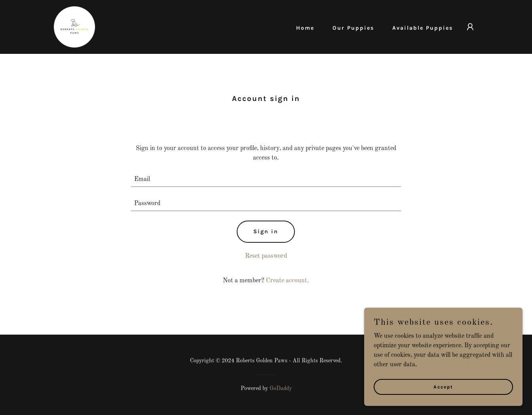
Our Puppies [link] (353, 28)
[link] (74, 27)
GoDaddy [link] (281, 388)
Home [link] (305, 28)
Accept (443, 398)
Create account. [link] (287, 281)
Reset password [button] (266, 256)
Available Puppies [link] (423, 28)
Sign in (266, 231)
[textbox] (266, 180)
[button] (470, 27)
